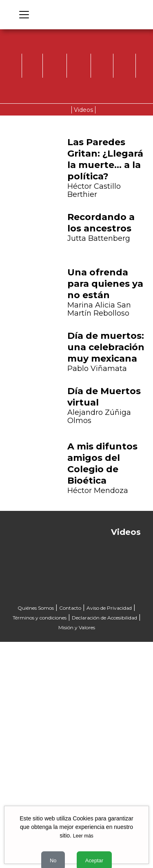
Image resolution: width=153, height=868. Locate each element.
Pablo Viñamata (97, 369)
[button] (17, 386)
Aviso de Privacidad (109, 608)
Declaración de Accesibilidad (104, 618)
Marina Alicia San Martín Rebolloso (99, 309)
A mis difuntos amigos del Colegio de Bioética (102, 463)
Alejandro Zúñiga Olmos (99, 417)
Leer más (83, 836)
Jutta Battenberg (99, 238)
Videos (83, 110)
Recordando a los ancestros (101, 223)
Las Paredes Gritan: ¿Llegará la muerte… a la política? (105, 159)
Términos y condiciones (40, 618)
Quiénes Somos (36, 608)
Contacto (70, 608)
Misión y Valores (77, 627)
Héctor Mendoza (98, 491)
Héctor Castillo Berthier (94, 190)
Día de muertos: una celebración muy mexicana (106, 347)
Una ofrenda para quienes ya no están (105, 284)
